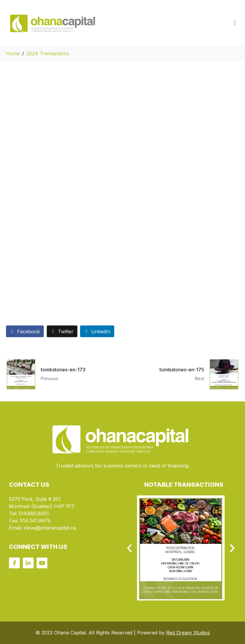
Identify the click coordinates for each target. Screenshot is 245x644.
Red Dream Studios (188, 633)
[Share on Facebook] (25, 331)
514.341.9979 (35, 521)
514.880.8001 (34, 513)
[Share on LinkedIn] (97, 331)
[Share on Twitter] (62, 331)
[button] (129, 548)
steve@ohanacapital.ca (50, 528)
